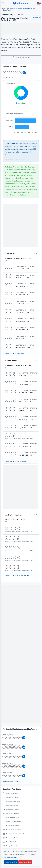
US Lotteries (11, 8)
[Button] (39, 3)
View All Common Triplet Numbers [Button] (16, 461)
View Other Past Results (11, 782)
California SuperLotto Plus (26, 8)
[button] (18, 103)
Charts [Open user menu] (36, 17)
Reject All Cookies (25, 862)
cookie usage (12, 857)
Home (3, 8)
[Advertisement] (21, 29)
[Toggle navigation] (3, 3)
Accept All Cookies (11, 862)
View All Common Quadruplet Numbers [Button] (18, 575)
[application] (21, 93)
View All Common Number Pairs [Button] (15, 353)
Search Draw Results (21, 57)
